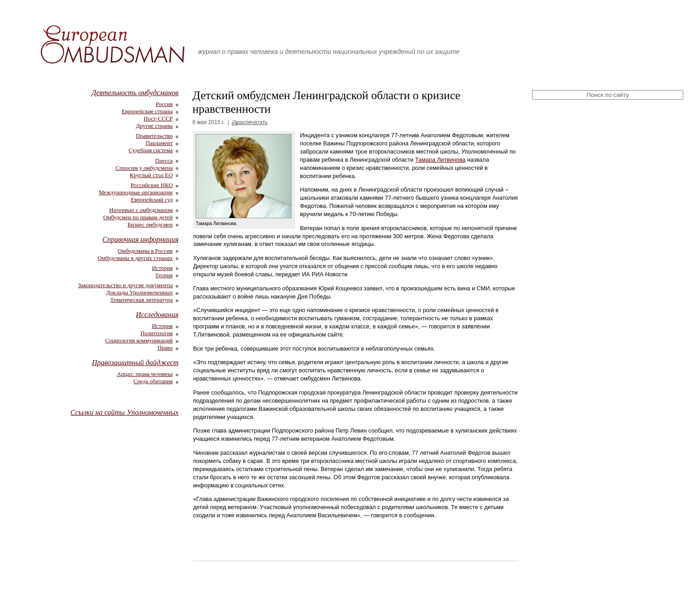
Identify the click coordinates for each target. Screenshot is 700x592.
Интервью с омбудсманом (141, 210)
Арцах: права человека (145, 374)
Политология (156, 333)
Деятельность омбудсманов (135, 93)
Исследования (157, 315)
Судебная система (151, 150)
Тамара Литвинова (440, 160)
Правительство (154, 136)
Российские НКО (152, 185)
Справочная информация (140, 239)
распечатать (252, 122)
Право (165, 348)
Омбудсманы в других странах (135, 258)
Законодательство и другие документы (125, 285)
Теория (164, 275)
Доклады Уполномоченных (139, 293)
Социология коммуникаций (139, 341)
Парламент (159, 143)
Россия (164, 104)
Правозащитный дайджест (135, 363)
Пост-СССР (158, 119)
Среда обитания (153, 381)
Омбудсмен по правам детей (138, 217)
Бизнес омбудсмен (150, 225)
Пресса (164, 161)
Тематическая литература (142, 300)
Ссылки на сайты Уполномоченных (124, 412)
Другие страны (154, 126)
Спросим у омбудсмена (144, 168)
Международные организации (136, 193)
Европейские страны (147, 111)
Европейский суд (152, 200)
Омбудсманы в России (145, 251)
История (163, 268)
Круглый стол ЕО (151, 175)
